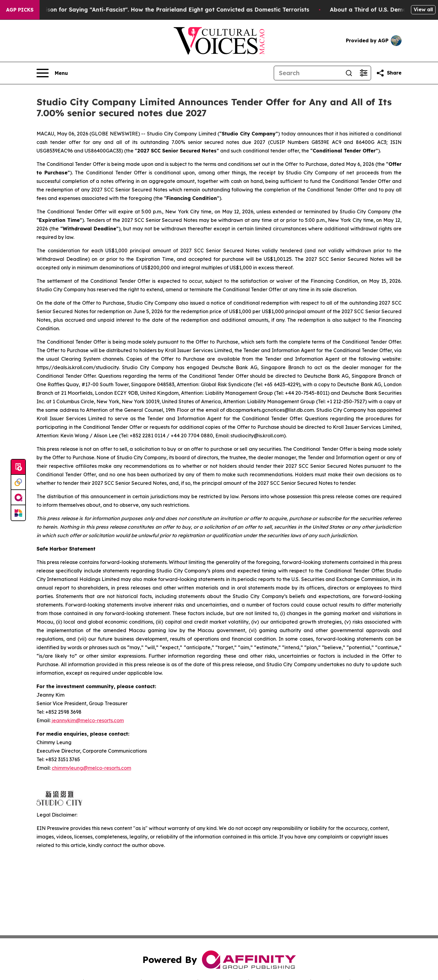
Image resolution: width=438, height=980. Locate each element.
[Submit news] (18, 467)
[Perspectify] (18, 482)
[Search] (308, 73)
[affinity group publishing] (18, 498)
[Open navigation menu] (52, 73)
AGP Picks (20, 10)
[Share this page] (389, 73)
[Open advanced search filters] (363, 73)
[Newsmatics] (18, 513)
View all (423, 9)
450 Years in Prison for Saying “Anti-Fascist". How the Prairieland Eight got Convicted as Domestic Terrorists (163, 10)
